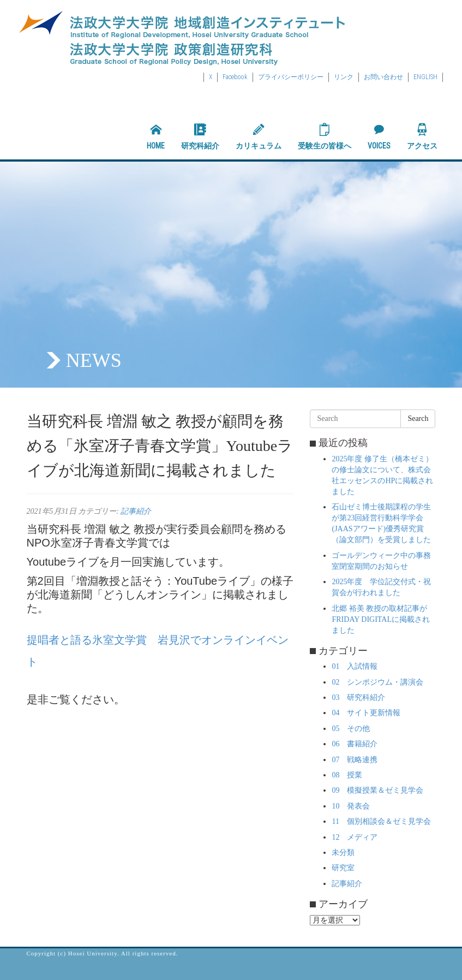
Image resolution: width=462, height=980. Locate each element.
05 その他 (351, 729)
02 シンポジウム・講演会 (377, 682)
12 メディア (355, 837)
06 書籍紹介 (355, 744)
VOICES (379, 136)
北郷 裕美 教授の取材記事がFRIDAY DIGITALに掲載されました (380, 619)
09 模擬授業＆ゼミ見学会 (377, 790)
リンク (344, 77)
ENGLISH (425, 77)
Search (418, 418)
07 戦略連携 (355, 760)
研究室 (343, 868)
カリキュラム (259, 136)
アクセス (422, 136)
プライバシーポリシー (291, 77)
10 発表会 (351, 806)
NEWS (94, 360)
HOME (156, 136)
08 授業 (347, 775)
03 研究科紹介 (358, 697)
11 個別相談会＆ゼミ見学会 (381, 821)
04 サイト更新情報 (366, 713)
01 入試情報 (355, 666)
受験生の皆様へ (325, 136)
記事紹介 (136, 511)
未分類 (343, 853)
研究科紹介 (200, 136)
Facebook (235, 77)
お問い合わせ (383, 77)
